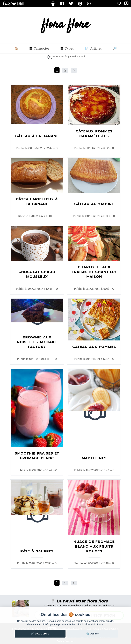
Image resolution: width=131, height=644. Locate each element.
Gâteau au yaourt (94, 204)
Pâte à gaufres (37, 551)
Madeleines (94, 458)
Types (67, 49)
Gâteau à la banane (37, 136)
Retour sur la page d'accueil (69, 57)
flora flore (66, 25)
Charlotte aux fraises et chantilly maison (94, 272)
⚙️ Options (92, 634)
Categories (39, 49)
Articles (93, 49)
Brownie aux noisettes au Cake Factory (37, 342)
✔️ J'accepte (40, 634)
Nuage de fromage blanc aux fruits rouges (94, 547)
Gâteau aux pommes (94, 347)
